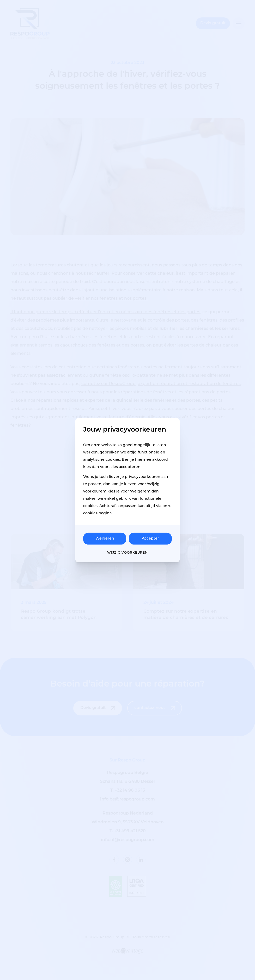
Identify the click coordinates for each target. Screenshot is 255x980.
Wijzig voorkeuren (127, 553)
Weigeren (105, 538)
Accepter (150, 538)
